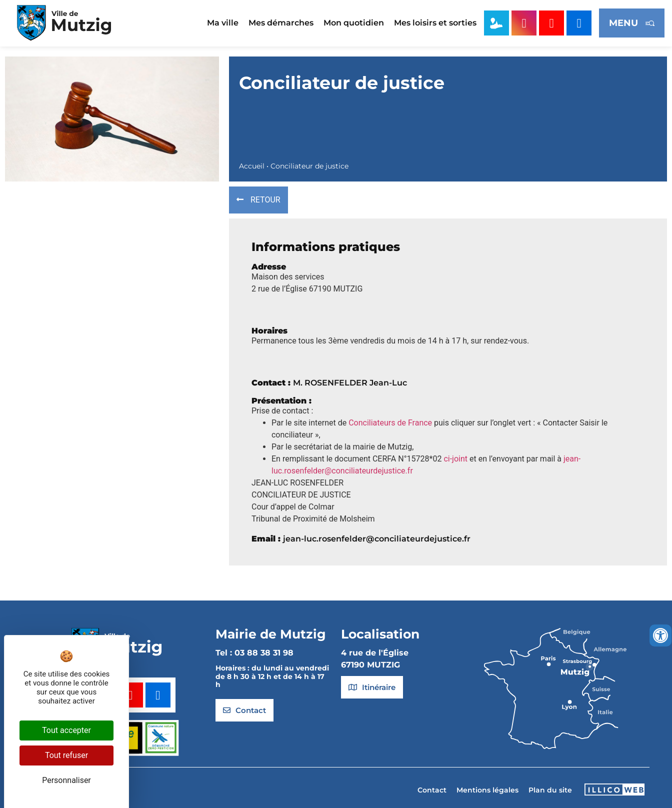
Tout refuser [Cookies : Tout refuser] (66, 755)
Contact (432, 790)
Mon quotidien (354, 23)
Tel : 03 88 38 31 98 (254, 653)
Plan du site (550, 790)
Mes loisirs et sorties (435, 23)
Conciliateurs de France (390, 423)
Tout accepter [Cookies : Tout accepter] (66, 730)
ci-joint (455, 459)
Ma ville (223, 23)
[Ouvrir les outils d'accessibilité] (660, 635)
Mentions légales (487, 790)
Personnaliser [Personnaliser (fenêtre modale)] (66, 780)
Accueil (252, 166)
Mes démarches (281, 23)
